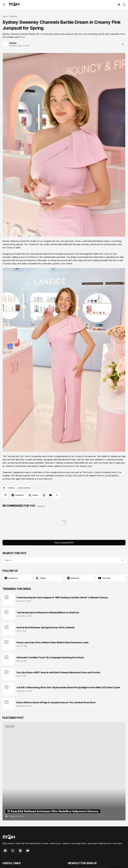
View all (41, 506)
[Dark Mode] (119, 4)
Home (5, 16)
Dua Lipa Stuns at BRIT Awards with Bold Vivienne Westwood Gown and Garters (58, 672)
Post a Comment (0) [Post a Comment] (64, 543)
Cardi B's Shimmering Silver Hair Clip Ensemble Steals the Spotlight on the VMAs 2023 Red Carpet (68, 687)
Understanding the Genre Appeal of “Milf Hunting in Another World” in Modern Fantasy (62, 598)
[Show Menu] (4, 4)
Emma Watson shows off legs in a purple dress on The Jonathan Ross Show (56, 702)
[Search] (124, 4)
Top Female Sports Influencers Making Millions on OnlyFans (48, 612)
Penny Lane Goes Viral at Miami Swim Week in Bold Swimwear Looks (52, 642)
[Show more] (57, 495)
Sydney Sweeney (24, 488)
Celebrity (13, 16)
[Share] (123, 44)
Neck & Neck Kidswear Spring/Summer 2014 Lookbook (45, 627)
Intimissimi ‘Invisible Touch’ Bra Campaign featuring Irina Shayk (50, 657)
